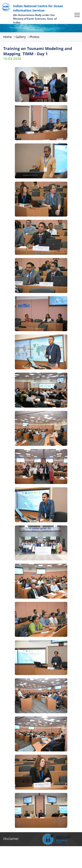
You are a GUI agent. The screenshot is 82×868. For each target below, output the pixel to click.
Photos (34, 37)
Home (8, 37)
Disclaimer (11, 839)
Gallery (21, 37)
